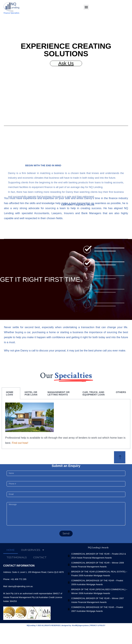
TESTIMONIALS (17, 557)
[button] (86, 7)
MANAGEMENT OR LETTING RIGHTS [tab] (59, 393)
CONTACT (40, 557)
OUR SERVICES (33, 550)
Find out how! (20, 443)
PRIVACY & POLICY (98, 625)
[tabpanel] (66, 424)
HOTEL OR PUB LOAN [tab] (31, 393)
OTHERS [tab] (121, 392)
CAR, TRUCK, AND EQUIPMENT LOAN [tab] (94, 393)
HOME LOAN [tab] (10, 393)
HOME (11, 550)
